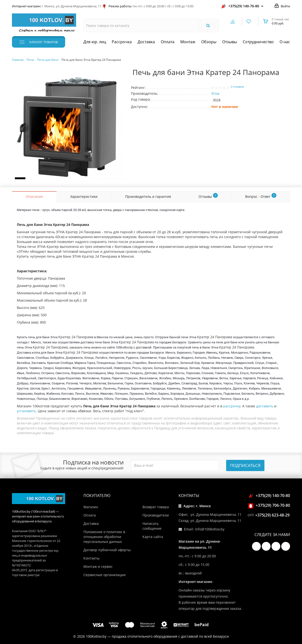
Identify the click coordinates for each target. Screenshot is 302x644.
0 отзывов (237, 87)
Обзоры (209, 42)
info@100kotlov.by (210, 529)
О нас (285, 42)
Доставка (146, 42)
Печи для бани (48, 60)
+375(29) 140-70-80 (244, 6)
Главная (18, 60)
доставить (265, 406)
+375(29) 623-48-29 (272, 515)
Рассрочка (122, 42)
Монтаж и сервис (98, 566)
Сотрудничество (258, 42)
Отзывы (230, 42)
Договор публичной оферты (107, 550)
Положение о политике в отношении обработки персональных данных (104, 537)
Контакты (91, 558)
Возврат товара (156, 507)
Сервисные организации (105, 575)
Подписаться (245, 465)
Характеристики (84, 196)
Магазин (91, 507)
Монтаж (188, 42)
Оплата (168, 42)
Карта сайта (153, 537)
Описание (34, 196)
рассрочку (232, 406)
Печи (30, 60)
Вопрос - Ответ (261, 196)
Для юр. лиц (95, 42)
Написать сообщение (152, 526)
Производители (156, 515)
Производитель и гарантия (148, 196)
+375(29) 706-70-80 (270, 505)
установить (26, 411)
